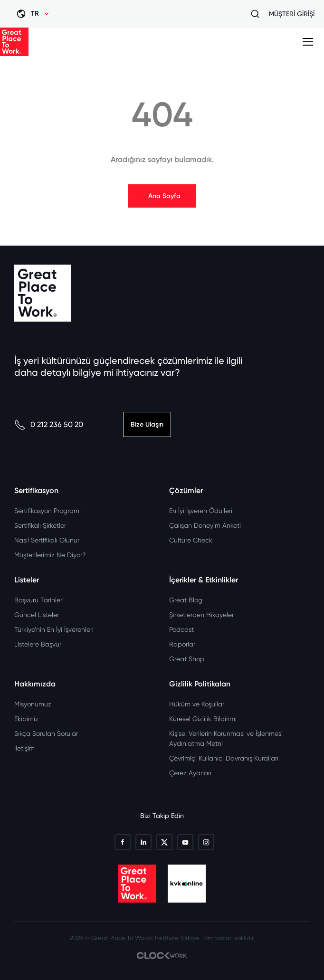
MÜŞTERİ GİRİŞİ (292, 14)
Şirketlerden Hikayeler (201, 615)
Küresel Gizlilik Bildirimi (203, 719)
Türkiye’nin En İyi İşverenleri (54, 629)
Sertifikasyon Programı (48, 511)
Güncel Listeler (37, 615)
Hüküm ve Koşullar (197, 704)
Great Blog (186, 600)
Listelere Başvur (38, 644)
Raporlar (182, 644)
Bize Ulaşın (147, 424)
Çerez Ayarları (190, 773)
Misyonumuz (33, 704)
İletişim (24, 748)
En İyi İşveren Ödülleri (201, 511)
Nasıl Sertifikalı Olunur (47, 540)
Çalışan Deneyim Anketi (205, 525)
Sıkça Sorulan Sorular (46, 733)
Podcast (181, 629)
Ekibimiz (26, 719)
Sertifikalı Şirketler (40, 525)
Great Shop (187, 659)
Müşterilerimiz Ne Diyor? (50, 555)
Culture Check (191, 540)
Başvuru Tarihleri (39, 600)
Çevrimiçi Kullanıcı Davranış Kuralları (224, 758)
